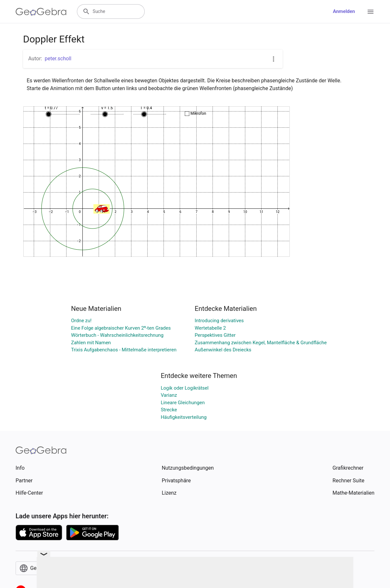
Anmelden (344, 11)
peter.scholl (58, 59)
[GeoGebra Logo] (41, 12)
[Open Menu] (371, 12)
